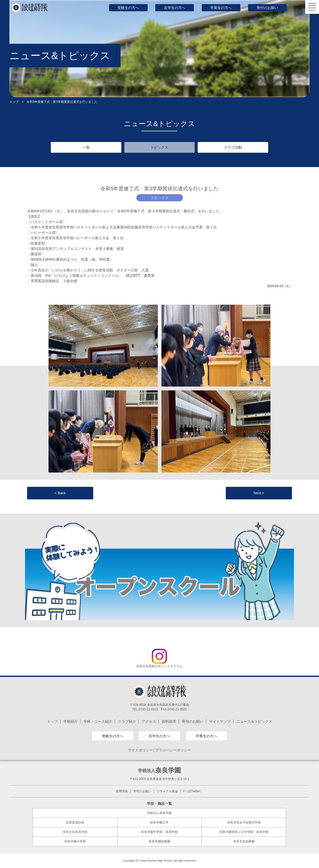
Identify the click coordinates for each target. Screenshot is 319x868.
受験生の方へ (128, 8)
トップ (14, 102)
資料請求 (169, 721)
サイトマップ (220, 721)
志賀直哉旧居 (75, 822)
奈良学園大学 (159, 822)
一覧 (86, 147)
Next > (259, 493)
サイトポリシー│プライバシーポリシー (159, 750)
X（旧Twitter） (193, 791)
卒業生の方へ (221, 8)
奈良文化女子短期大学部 (244, 822)
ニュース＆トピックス (254, 721)
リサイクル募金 (167, 791)
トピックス (159, 147)
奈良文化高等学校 (75, 832)
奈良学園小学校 (75, 841)
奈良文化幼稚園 (244, 841)
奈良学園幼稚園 (159, 841)
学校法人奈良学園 (159, 813)
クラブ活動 (233, 147)
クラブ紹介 (127, 721)
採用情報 (122, 791)
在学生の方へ (175, 8)
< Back (60, 493)
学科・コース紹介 (98, 721)
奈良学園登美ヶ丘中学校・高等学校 (244, 832)
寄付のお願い (267, 8)
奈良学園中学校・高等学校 (159, 832)
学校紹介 (70, 721)
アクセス (149, 721)
